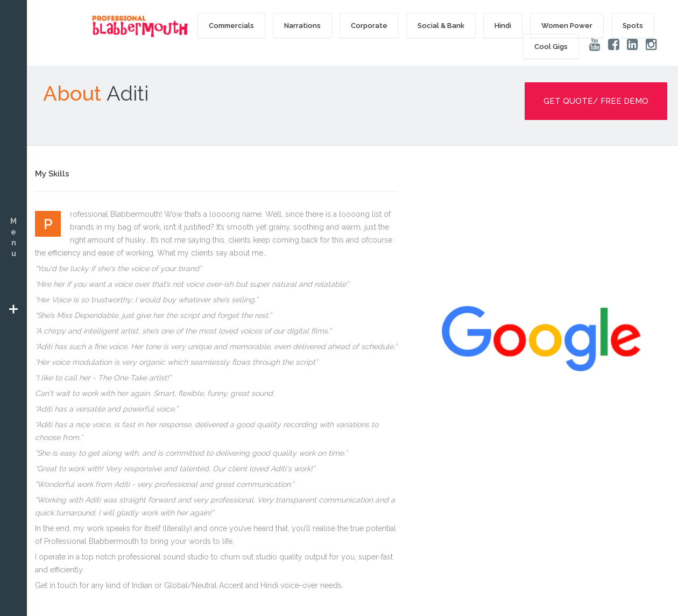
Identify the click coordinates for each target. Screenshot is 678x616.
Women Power (567, 26)
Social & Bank (441, 26)
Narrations (302, 26)
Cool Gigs (551, 47)
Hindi (503, 26)
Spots (633, 26)
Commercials (231, 26)
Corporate (369, 26)
